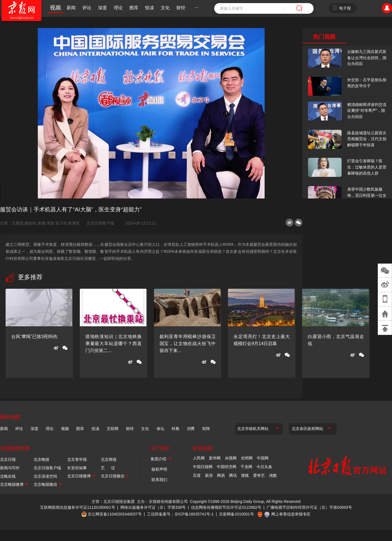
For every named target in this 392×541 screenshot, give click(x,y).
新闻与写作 (10, 468)
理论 (118, 8)
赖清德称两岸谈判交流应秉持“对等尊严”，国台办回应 (367, 111)
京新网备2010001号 (236, 514)
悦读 (150, 8)
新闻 (71, 8)
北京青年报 (77, 459)
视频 (55, 8)
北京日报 (8, 459)
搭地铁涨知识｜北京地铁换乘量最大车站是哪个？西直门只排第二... (114, 344)
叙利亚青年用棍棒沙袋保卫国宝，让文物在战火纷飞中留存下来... (188, 344)
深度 (102, 8)
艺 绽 (108, 468)
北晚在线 (8, 476)
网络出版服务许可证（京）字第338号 (153, 507)
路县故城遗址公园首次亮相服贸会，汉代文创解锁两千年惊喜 (367, 139)
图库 (134, 8)
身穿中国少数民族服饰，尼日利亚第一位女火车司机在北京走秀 (367, 195)
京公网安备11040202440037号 (115, 514)
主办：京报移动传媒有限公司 (162, 501)
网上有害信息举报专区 (291, 514)
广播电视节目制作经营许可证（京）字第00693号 (309, 507)
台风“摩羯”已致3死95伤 (34, 337)
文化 (165, 8)
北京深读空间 (45, 476)
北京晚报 (41, 459)
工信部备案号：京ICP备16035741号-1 (180, 514)
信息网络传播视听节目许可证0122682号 (226, 507)
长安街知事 (77, 468)
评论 (87, 8)
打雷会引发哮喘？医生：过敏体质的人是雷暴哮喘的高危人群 (367, 167)
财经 (181, 8)
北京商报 (109, 459)
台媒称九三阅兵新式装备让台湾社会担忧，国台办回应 (367, 58)
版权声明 (159, 469)
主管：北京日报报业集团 (113, 501)
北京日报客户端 (100, 223)
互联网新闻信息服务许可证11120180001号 (78, 507)
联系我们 (159, 480)
